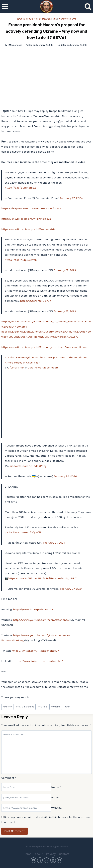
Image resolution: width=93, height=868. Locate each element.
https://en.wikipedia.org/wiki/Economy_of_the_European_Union (44, 347)
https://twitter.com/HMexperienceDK (35, 651)
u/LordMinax (16, 367)
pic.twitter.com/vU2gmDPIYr (60, 578)
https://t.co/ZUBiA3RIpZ (20, 188)
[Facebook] (60, 860)
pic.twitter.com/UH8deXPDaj (28, 466)
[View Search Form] (88, 7)
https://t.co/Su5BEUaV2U (25, 578)
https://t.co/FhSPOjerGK (36, 301)
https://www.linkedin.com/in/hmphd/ (38, 661)
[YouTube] (33, 860)
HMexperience (15, 45)
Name (56, 787)
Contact (64, 854)
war (67, 707)
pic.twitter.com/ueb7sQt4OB (23, 532)
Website (56, 808)
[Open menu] (5, 7)
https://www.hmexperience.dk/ (33, 609)
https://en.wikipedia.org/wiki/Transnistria (28, 229)
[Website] (26, 808)
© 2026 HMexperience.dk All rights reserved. (46, 847)
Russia (43, 707)
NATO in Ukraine (25, 707)
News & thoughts (27, 19)
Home (27, 854)
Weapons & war (68, 19)
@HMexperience (48, 19)
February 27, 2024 (71, 198)
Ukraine (56, 707)
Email (56, 797)
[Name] (26, 787)
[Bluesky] (47, 860)
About (39, 854)
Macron (7, 707)
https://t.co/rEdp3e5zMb (21, 260)
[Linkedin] (53, 860)
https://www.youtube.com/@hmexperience (41, 620)
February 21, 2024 (54, 543)
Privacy (51, 854)
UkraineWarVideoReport (43, 367)
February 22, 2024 (65, 476)
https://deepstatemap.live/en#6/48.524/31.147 (31, 208)
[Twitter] (40, 860)
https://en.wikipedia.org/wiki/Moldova (26, 219)
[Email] (26, 797)
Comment (9, 778)
